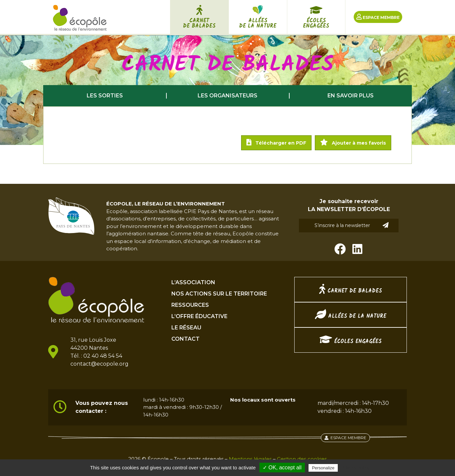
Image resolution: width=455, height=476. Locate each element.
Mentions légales (250, 459)
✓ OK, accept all (282, 468)
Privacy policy (355, 468)
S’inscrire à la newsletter (352, 225)
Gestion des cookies (302, 459)
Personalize (323, 468)
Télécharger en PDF (276, 142)
